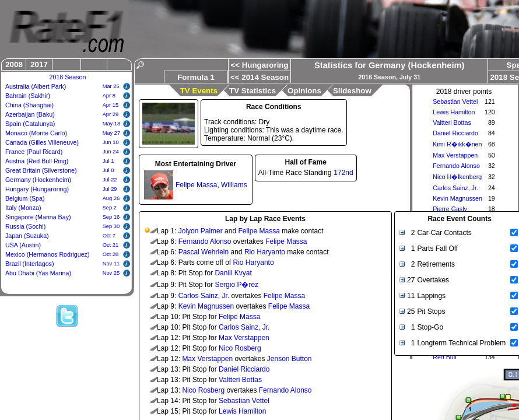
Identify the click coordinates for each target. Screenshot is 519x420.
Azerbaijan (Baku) (30, 114)
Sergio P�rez (236, 285)
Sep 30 (111, 226)
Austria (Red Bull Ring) (37, 161)
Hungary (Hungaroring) (37, 189)
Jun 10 (111, 142)
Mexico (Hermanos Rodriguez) (48, 254)
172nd (343, 173)
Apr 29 (111, 114)
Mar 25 (111, 86)
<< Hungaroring (259, 65)
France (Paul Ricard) (34, 152)
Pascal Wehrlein (204, 252)
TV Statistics (253, 91)
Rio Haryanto (265, 252)
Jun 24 (111, 152)
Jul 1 (108, 161)
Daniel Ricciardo (455, 133)
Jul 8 (108, 170)
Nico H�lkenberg (457, 177)
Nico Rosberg (240, 348)
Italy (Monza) (23, 208)
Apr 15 (111, 105)
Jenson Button (290, 359)
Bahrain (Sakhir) (28, 96)
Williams (234, 185)
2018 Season (68, 77)
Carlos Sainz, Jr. (455, 188)
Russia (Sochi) (25, 226)
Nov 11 (111, 264)
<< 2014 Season (259, 77)
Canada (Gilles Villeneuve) (42, 142)
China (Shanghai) (29, 105)
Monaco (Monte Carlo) (36, 133)
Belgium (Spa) (25, 198)
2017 (39, 64)
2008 (14, 64)
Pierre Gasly (450, 209)
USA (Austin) (23, 245)
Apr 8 (109, 96)
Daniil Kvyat (233, 273)
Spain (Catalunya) (30, 124)
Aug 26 (111, 198)
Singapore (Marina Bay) (38, 217)
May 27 (112, 133)
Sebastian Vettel (455, 101)
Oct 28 (111, 254)
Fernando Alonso (456, 166)
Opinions (304, 91)
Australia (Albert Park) (36, 86)
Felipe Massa (196, 185)
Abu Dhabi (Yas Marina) (38, 273)
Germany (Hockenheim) (38, 180)
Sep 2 (110, 208)
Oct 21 (111, 245)
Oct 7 (109, 236)
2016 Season (377, 77)
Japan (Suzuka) (27, 236)
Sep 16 (111, 217)
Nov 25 (111, 273)
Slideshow (352, 91)
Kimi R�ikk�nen (457, 144)
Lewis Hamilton (454, 112)
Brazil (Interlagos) (30, 264)
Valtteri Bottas (452, 123)
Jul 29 (110, 189)
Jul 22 (110, 180)
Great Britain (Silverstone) (41, 170)
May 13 (112, 124)
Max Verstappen (455, 155)
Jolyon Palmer (201, 231)
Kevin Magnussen (457, 198)
